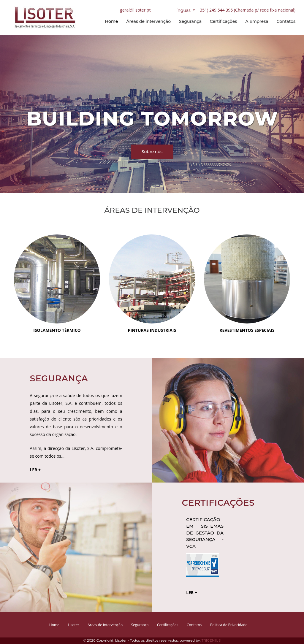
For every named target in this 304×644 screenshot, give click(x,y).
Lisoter (73, 625)
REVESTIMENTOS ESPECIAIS (247, 330)
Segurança (190, 21)
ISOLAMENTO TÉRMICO (57, 330)
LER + (35, 470)
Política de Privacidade (229, 625)
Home (112, 21)
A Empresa (257, 21)
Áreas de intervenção (148, 21)
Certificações (223, 21)
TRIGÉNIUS (211, 640)
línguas (184, 10)
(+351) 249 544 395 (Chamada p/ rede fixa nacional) (246, 10)
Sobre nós (152, 152)
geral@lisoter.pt (135, 10)
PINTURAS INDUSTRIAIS (152, 330)
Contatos (286, 21)
